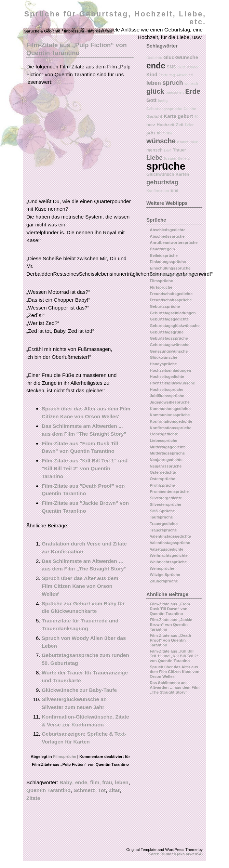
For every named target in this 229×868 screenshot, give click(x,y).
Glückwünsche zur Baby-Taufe (79, 690)
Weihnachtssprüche (168, 562)
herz (151, 125)
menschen (175, 92)
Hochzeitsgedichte (167, 377)
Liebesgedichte (164, 434)
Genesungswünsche (169, 351)
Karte (170, 116)
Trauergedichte (164, 524)
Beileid (184, 158)
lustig (163, 101)
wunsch (191, 83)
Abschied (185, 75)
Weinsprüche (162, 568)
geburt (185, 116)
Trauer (179, 150)
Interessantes (100, 31)
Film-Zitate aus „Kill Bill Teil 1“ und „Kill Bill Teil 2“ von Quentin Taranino (174, 656)
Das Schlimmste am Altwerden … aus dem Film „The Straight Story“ (175, 687)
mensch (154, 150)
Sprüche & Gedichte (42, 31)
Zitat (114, 790)
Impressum (74, 31)
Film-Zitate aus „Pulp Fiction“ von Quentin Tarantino (77, 49)
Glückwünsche (181, 57)
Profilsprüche (162, 485)
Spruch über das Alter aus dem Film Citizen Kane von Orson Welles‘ (80, 586)
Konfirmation (158, 190)
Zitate (33, 798)
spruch (173, 83)
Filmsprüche (65, 757)
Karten (183, 174)
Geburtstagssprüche (164, 109)
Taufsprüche (161, 517)
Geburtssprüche (165, 306)
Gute (181, 67)
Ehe (174, 190)
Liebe (154, 158)
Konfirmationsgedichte (171, 421)
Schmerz (84, 790)
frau (107, 782)
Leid (168, 150)
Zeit (180, 125)
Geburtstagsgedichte (169, 319)
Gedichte (154, 58)
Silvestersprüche (165, 504)
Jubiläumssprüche (167, 396)
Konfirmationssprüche (171, 428)
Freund (170, 158)
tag (172, 75)
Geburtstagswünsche (170, 345)
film (95, 782)
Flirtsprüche (161, 287)
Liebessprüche (163, 440)
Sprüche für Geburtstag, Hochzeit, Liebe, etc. (115, 18)
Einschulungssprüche (170, 268)
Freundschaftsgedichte (171, 294)
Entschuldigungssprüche (173, 275)
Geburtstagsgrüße (167, 332)
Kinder (193, 67)
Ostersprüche (162, 479)
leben (122, 782)
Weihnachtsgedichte (169, 555)
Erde (193, 91)
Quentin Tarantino (49, 790)
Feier (189, 125)
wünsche (161, 141)
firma (168, 133)
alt (159, 133)
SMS (171, 67)
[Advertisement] (84, 144)
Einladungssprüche (168, 262)
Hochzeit (165, 125)
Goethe (190, 109)
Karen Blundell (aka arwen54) (176, 854)
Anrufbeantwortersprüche (174, 242)
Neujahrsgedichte (166, 460)
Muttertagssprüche (167, 453)
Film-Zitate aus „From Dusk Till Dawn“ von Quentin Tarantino (170, 609)
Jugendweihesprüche (170, 402)
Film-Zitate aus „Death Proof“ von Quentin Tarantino (170, 640)
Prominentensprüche (169, 491)
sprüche (166, 166)
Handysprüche (163, 364)
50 (197, 117)
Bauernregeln (162, 249)
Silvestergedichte (166, 498)
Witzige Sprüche (165, 575)
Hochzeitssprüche (166, 390)
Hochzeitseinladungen (170, 370)
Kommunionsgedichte (170, 409)
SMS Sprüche (162, 511)
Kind (152, 75)
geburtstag (162, 182)
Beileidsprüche (164, 255)
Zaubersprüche (164, 581)
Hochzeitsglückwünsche (172, 383)
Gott (151, 100)
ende (81, 782)
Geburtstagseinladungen (173, 313)
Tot (102, 790)
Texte (163, 75)
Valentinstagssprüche (170, 543)
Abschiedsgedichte (167, 230)
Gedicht (154, 117)
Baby (66, 782)
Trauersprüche (163, 530)
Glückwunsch (160, 174)
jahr (151, 133)
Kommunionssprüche (170, 415)
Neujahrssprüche (166, 466)
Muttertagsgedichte (168, 447)
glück (155, 91)
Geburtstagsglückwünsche (175, 326)
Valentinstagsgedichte (170, 536)
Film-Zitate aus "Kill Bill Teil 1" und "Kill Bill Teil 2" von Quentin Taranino (85, 468)
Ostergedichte (163, 472)
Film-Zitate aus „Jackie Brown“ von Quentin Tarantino (171, 624)
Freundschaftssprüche (171, 300)
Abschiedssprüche (167, 236)
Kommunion (188, 142)
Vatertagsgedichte (166, 549)
